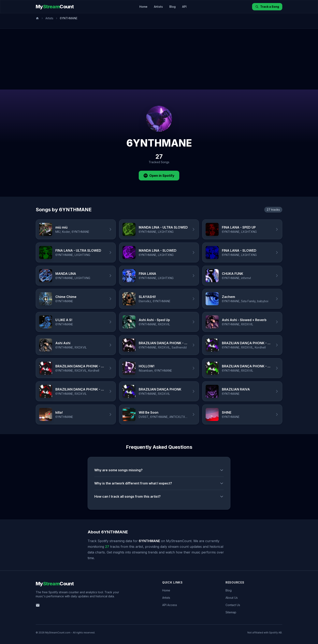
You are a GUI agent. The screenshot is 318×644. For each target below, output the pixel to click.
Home (143, 7)
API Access (170, 605)
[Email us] (38, 605)
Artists (158, 7)
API (184, 7)
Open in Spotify (159, 176)
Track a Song (267, 7)
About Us (232, 598)
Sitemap (231, 612)
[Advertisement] (159, 59)
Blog (172, 7)
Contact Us (233, 605)
